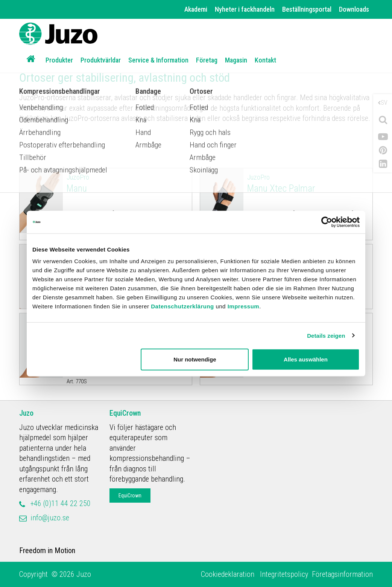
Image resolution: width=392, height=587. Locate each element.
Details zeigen (326, 335)
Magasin (236, 60)
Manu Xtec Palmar (308, 183)
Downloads (354, 9)
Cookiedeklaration (229, 574)
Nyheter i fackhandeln (245, 9)
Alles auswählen (306, 359)
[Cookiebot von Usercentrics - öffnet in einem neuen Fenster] (327, 222)
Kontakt (265, 60)
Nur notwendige (195, 359)
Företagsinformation (342, 574)
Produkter (59, 60)
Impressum (244, 306)
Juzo (26, 413)
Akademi (196, 9)
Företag (207, 60)
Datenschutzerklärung (182, 306)
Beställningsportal (307, 9)
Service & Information (158, 60)
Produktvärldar (101, 60)
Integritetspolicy (284, 574)
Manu (128, 183)
